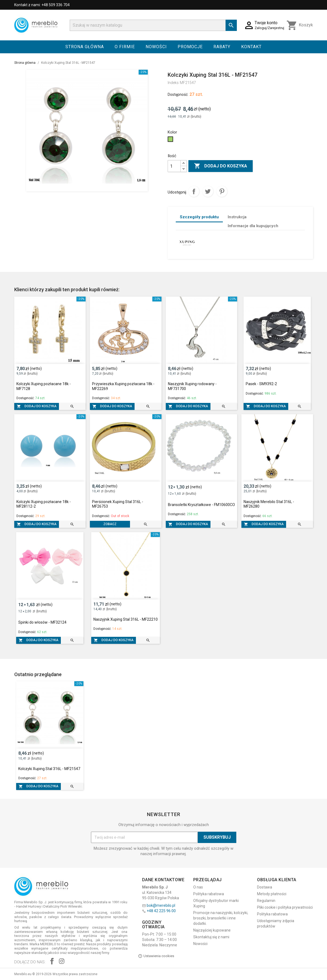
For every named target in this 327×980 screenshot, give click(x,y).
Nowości (156, 47)
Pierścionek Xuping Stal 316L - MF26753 (118, 504)
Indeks (173, 83)
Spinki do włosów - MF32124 (42, 622)
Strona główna (85, 47)
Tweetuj (208, 191)
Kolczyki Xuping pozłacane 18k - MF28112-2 (44, 504)
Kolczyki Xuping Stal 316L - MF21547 (49, 769)
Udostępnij (194, 191)
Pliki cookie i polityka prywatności (285, 907)
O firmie (125, 47)
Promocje (190, 47)
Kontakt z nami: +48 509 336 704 (42, 5)
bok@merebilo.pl (161, 905)
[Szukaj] (153, 25)
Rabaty (222, 47)
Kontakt (251, 47)
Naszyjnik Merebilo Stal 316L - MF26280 (269, 504)
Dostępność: (178, 94)
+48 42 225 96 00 (161, 911)
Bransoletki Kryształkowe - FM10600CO (201, 505)
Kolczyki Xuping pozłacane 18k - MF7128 (44, 386)
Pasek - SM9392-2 (261, 384)
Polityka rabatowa (209, 894)
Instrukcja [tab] (237, 217)
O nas (198, 887)
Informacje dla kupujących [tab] (253, 226)
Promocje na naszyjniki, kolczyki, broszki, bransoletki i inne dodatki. (221, 918)
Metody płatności (272, 894)
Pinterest (222, 191)
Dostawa (265, 887)
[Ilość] (174, 166)
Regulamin (266, 901)
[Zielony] (171, 140)
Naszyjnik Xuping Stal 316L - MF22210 (126, 619)
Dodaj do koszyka (221, 166)
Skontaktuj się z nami (211, 937)
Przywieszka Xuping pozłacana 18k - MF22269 (123, 386)
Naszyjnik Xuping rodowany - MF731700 (192, 386)
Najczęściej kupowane (212, 930)
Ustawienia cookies (156, 956)
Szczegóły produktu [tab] (199, 217)
